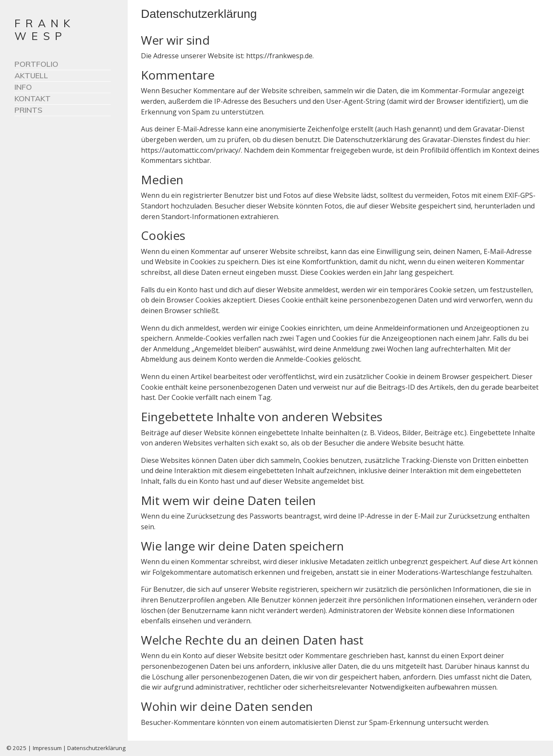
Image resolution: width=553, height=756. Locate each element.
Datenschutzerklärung (96, 748)
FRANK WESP (45, 30)
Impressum (47, 748)
